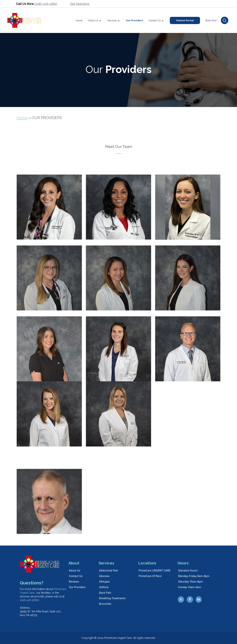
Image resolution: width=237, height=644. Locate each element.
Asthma (104, 587)
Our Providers (77, 587)
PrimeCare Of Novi (150, 576)
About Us (75, 570)
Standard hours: (188, 570)
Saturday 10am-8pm (190, 582)
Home (22, 118)
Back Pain (105, 593)
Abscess (104, 576)
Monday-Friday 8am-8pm (194, 576)
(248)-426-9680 (45, 4)
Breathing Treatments (112, 598)
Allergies (104, 582)
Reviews (74, 582)
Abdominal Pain (109, 570)
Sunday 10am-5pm (190, 587)
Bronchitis (105, 604)
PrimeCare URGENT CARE (155, 570)
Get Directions (80, 4)
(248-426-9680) (30, 600)
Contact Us (76, 576)
